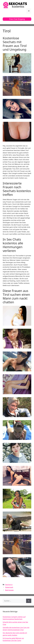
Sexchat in (9, 585)
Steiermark (9, 587)
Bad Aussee (9, 590)
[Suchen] (29, 601)
